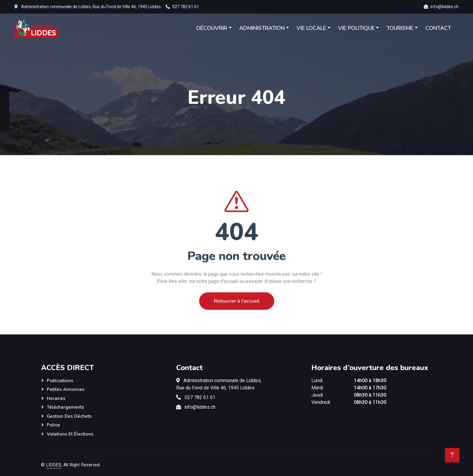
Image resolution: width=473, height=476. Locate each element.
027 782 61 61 (186, 7)
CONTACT (438, 28)
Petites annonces (66, 389)
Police (53, 425)
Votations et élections (70, 434)
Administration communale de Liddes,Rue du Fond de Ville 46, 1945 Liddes (219, 384)
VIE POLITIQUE (356, 28)
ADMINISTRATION (262, 28)
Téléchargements (65, 407)
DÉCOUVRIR (212, 28)
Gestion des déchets (69, 416)
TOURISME (400, 28)
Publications (60, 381)
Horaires (56, 398)
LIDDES (54, 465)
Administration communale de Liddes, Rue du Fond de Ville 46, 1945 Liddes (91, 7)
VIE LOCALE (311, 28)
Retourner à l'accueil (237, 314)
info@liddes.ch (444, 7)
